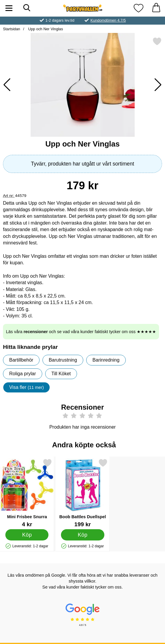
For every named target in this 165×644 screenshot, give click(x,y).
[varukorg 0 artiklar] (156, 8)
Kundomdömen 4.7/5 (108, 20)
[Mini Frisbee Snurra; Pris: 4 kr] (27, 493)
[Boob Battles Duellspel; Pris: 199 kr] (83, 493)
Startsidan (12, 29)
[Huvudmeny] (9, 8)
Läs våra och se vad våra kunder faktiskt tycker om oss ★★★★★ (81, 332)
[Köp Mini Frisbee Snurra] (27, 535)
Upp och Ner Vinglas (45, 29)
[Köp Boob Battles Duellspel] (82, 535)
